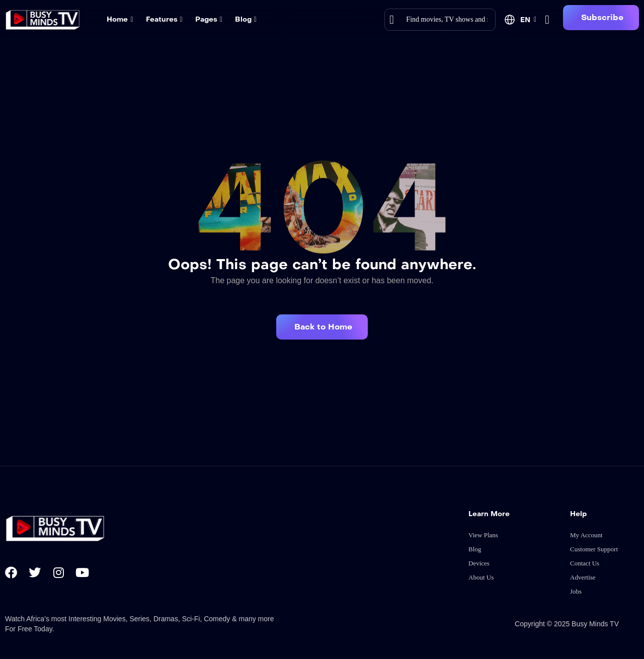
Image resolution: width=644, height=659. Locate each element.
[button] (601, 18)
